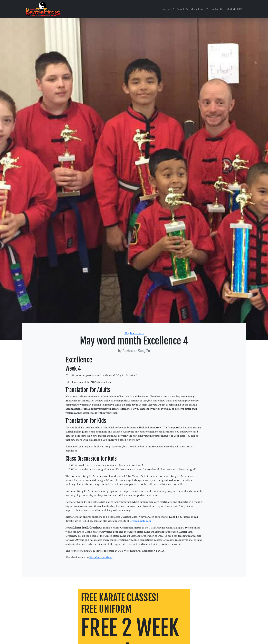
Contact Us (217, 9)
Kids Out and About (101, 557)
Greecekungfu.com (140, 521)
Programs (167, 9)
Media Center (198, 9)
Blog (127, 333)
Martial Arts (137, 333)
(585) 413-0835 (234, 9)
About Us (182, 9)
